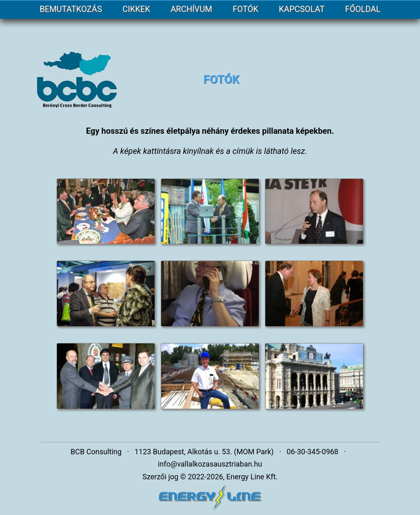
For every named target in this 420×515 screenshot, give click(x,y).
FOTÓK (245, 9)
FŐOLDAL (363, 9)
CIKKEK (136, 9)
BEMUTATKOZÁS (71, 9)
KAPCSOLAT (302, 9)
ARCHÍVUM (191, 9)
